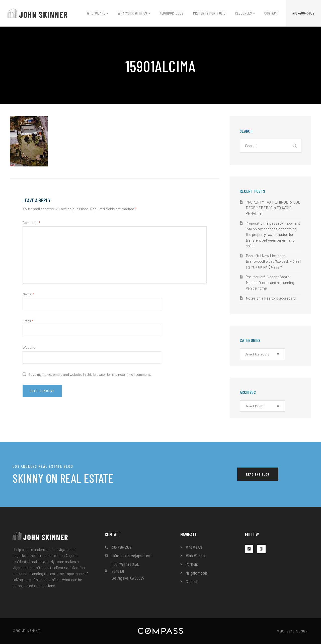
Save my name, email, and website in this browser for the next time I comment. (90, 374)
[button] (303, 13)
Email (28, 321)
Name (28, 294)
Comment (31, 222)
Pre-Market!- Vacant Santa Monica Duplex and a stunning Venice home (270, 282)
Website (29, 347)
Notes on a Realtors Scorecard (271, 298)
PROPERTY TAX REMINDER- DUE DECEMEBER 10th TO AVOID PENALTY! (273, 208)
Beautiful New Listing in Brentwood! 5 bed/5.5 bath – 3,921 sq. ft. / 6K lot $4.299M (273, 261)
